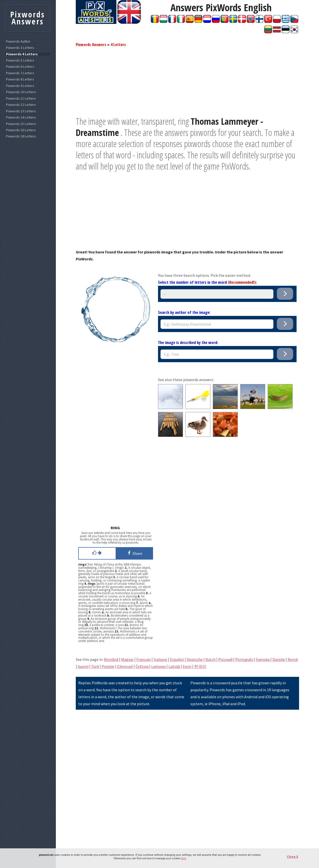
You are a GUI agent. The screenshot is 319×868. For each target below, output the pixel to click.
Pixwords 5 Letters (20, 60)
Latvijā (174, 666)
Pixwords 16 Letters (21, 130)
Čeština (142, 666)
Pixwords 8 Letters (20, 79)
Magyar (127, 659)
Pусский (225, 659)
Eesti (187, 666)
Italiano (160, 659)
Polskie (108, 666)
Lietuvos (159, 666)
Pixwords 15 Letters (21, 124)
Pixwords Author (18, 41)
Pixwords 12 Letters (21, 105)
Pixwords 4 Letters (22, 54)
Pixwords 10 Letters (21, 92)
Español (177, 659)
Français (144, 659)
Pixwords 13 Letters (21, 111)
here (183, 858)
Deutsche (195, 659)
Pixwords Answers (91, 45)
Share (134, 553)
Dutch (210, 659)
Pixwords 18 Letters (21, 136)
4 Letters (118, 45)
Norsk (293, 659)
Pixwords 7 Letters (20, 73)
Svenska (263, 659)
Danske (279, 659)
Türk (95, 666)
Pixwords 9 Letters (20, 86)
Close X (292, 857)
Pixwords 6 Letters (20, 67)
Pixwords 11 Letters (21, 98)
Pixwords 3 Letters (20, 48)
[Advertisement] (187, 81)
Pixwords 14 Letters (21, 117)
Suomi (83, 666)
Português (244, 659)
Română (111, 659)
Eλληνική (125, 666)
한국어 (200, 666)
